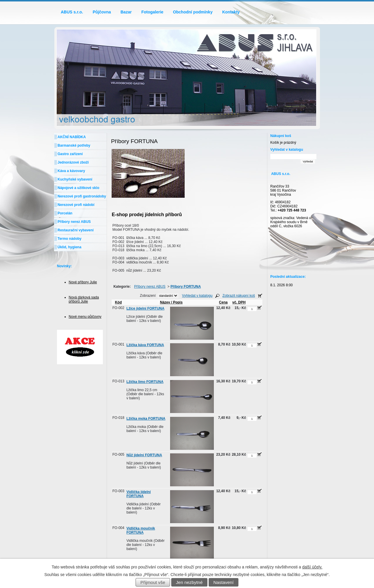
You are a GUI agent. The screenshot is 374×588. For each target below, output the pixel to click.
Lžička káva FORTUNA (145, 345)
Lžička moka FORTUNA (146, 419)
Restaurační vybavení (76, 230)
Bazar (126, 12)
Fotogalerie (152, 12)
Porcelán (65, 213)
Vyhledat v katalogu (197, 296)
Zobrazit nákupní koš (239, 296)
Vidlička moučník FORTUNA (141, 530)
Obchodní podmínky (193, 12)
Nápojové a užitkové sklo (78, 188)
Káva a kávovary (71, 171)
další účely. (312, 567)
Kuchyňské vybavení (75, 179)
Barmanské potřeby (74, 145)
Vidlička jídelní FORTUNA (139, 494)
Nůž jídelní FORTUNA (144, 455)
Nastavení (223, 582)
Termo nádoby (70, 239)
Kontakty (231, 12)
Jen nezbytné (189, 582)
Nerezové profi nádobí (76, 205)
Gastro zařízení (70, 154)
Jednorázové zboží (73, 162)
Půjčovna (102, 12)
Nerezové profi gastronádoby (82, 196)
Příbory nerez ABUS (150, 287)
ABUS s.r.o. (72, 12)
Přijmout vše (153, 582)
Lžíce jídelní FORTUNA (146, 308)
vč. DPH (239, 302)
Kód (118, 302)
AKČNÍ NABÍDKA (72, 137)
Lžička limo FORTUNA (145, 382)
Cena (223, 302)
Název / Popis (170, 302)
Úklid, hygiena (69, 247)
